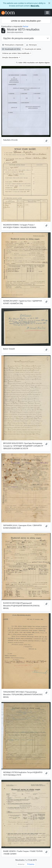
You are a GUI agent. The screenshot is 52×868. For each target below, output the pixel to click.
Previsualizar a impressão (13, 45)
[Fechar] (49, 3)
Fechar (26, 26)
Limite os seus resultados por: (26, 21)
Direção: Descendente (10, 57)
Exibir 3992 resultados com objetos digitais (33, 63)
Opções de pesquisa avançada (18, 38)
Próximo (31, 864)
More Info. (35, 6)
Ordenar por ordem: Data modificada (16, 53)
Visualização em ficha (11, 49)
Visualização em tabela (32, 49)
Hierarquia (31, 45)
